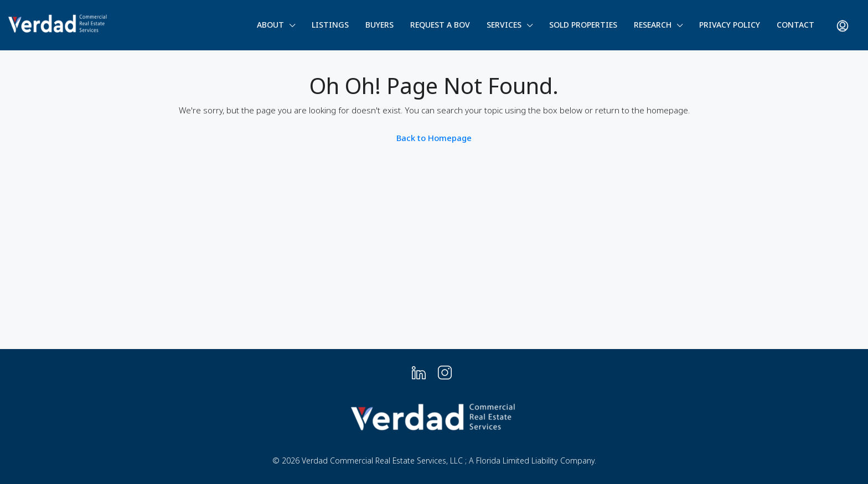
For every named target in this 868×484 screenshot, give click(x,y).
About (270, 25)
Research (653, 25)
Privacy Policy (730, 25)
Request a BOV (440, 25)
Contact (795, 25)
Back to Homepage (434, 138)
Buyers (379, 25)
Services (504, 25)
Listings (330, 25)
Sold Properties (583, 25)
